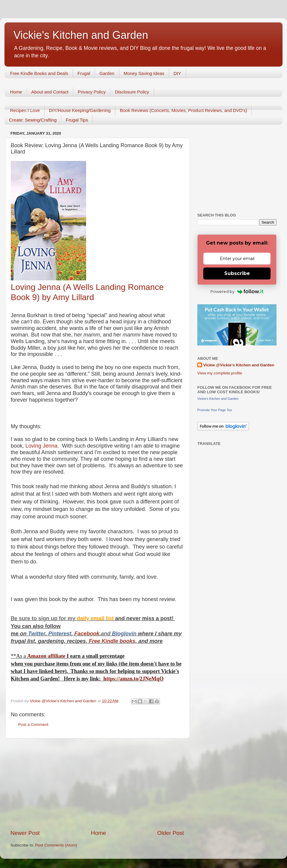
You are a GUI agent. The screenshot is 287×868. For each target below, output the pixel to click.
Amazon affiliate (46, 656)
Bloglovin (125, 634)
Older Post (171, 833)
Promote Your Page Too (215, 410)
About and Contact (50, 92)
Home (16, 92)
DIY (177, 73)
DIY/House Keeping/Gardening (80, 110)
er (43, 634)
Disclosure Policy (132, 92)
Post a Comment (33, 725)
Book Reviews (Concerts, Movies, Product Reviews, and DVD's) (184, 110)
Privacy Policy (92, 92)
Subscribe (237, 273)
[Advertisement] (97, 784)
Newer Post (25, 833)
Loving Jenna (41, 446)
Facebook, (87, 634)
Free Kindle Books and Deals (39, 73)
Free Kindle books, (113, 641)
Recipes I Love (25, 110)
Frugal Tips (77, 120)
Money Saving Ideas (144, 73)
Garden (107, 73)
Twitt (34, 634)
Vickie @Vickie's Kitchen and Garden (239, 365)
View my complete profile (220, 373)
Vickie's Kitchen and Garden (81, 35)
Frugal (84, 73)
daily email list (96, 618)
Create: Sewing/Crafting (33, 120)
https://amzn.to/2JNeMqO (134, 679)
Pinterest (60, 634)
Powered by (237, 291)
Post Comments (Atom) (56, 845)
